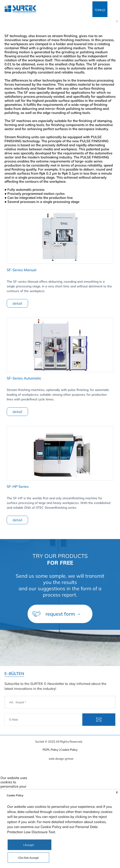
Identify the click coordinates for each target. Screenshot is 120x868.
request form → (63, 614)
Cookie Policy (51, 827)
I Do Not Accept (28, 858)
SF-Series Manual (22, 270)
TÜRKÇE (100, 10)
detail (17, 303)
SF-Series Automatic (24, 378)
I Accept (28, 845)
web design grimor (61, 759)
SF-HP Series (18, 486)
